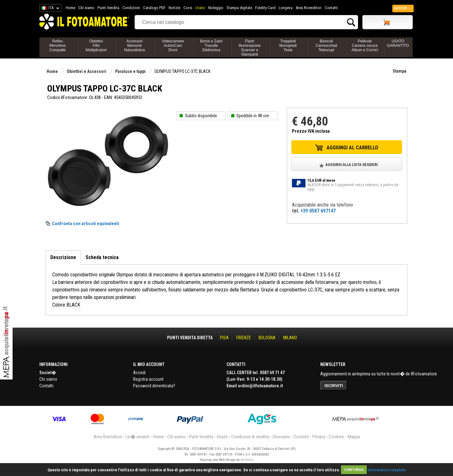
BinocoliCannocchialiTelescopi (326, 46)
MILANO (290, 338)
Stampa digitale (239, 8)
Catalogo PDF (154, 8)
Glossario (281, 437)
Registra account (148, 379)
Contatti (331, 8)
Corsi (188, 8)
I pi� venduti (137, 437)
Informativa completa (387, 470)
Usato (200, 8)
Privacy (319, 437)
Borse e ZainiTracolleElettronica (211, 46)
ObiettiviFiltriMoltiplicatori (96, 46)
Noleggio (216, 8)
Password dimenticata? (154, 386)
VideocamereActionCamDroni (173, 46)
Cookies (336, 437)
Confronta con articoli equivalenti (86, 224)
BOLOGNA (267, 338)
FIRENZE (244, 338)
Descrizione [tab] (63, 257)
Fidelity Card (265, 8)
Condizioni (131, 8)
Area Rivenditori (309, 8)
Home (70, 8)
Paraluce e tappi (130, 71)
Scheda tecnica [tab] (102, 257)
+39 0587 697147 (318, 211)
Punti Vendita (108, 8)
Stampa (400, 71)
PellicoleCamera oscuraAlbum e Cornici (365, 46)
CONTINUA (354, 470)
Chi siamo (86, 8)
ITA (49, 9)
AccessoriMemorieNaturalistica (134, 46)
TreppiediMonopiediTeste (288, 46)
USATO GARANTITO (398, 43)
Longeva (286, 8)
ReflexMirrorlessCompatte (58, 46)
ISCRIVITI (334, 386)
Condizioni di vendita (250, 437)
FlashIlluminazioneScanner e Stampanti (249, 48)
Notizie (174, 8)
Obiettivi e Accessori (87, 71)
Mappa (354, 437)
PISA (224, 338)
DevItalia (247, 460)
